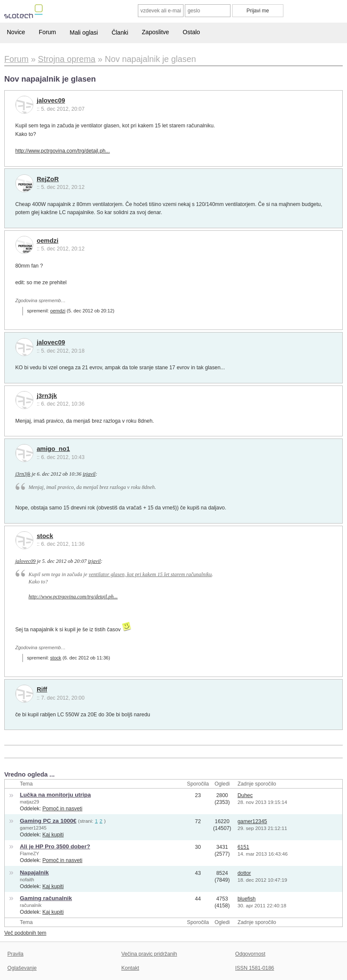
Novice (16, 32)
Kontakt (130, 968)
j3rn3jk (47, 396)
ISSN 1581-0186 (255, 968)
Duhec (245, 795)
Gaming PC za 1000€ (48, 821)
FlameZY (30, 853)
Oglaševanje (22, 968)
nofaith (27, 880)
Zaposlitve (155, 32)
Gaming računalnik (46, 898)
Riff (42, 689)
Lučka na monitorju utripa (55, 795)
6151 (243, 847)
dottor (244, 873)
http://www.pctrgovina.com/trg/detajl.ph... (63, 151)
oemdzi (48, 241)
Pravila (15, 954)
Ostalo (191, 32)
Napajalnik (35, 873)
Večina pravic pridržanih (149, 954)
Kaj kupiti (53, 835)
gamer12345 (33, 828)
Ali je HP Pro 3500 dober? (55, 846)
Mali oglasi (84, 32)
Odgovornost (250, 954)
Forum (47, 32)
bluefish (246, 899)
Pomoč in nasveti (62, 809)
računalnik (31, 905)
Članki (120, 32)
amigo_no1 (53, 449)
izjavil (89, 474)
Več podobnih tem (25, 933)
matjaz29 (30, 802)
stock (45, 536)
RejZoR (48, 179)
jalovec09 (51, 100)
